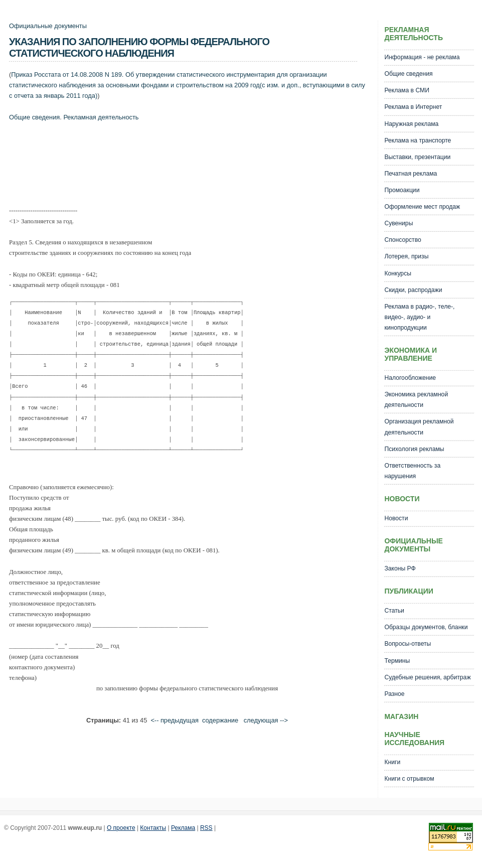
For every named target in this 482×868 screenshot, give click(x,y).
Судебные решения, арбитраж (427, 677)
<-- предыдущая (175, 720)
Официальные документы (48, 26)
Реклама (183, 828)
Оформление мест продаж (422, 207)
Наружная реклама (411, 124)
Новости (396, 518)
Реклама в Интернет (413, 107)
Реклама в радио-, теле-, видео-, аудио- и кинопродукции (419, 317)
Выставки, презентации (417, 157)
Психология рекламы (414, 449)
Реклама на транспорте (418, 140)
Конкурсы (398, 273)
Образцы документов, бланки (426, 627)
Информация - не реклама (422, 57)
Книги (392, 762)
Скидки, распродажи (413, 290)
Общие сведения (34, 117)
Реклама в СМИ (407, 90)
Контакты (153, 828)
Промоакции (402, 190)
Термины (397, 661)
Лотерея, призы (406, 256)
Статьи (394, 611)
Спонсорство (403, 240)
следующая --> (266, 720)
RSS (206, 828)
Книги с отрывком (409, 779)
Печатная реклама (411, 174)
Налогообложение (410, 378)
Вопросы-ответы (408, 644)
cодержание (220, 720)
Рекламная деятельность (101, 117)
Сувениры (398, 223)
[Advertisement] (192, 166)
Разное (394, 694)
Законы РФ (400, 568)
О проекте (121, 828)
